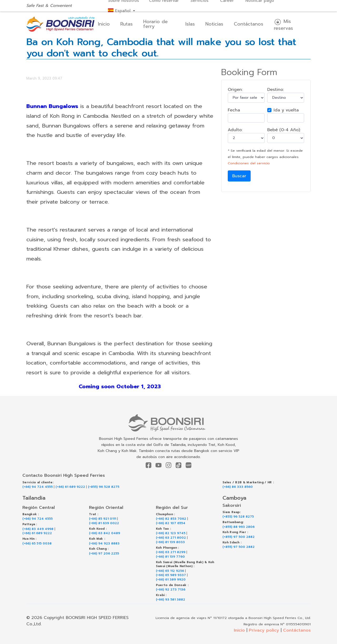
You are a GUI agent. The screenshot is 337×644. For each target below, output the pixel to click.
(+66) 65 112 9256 (170, 571)
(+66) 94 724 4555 (38, 487)
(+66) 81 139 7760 (170, 557)
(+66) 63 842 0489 (105, 533)
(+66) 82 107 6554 (171, 523)
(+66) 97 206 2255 (104, 554)
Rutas (127, 24)
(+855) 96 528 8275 (104, 487)
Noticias (214, 24)
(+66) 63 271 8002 (171, 538)
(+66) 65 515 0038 (37, 544)
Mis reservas (283, 25)
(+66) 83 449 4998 (38, 529)
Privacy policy (264, 630)
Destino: (276, 90)
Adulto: (235, 130)
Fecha (234, 110)
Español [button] (120, 11)
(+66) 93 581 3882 (170, 600)
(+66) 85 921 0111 (103, 519)
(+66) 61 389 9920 (171, 580)
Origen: (235, 90)
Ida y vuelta (286, 110)
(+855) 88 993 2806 (239, 527)
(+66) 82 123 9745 (171, 533)
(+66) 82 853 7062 (171, 519)
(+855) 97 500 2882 (239, 537)
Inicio (104, 24)
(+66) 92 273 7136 (171, 590)
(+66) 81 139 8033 (170, 542)
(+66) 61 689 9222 (70, 487)
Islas (190, 24)
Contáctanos (249, 24)
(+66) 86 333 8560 (238, 487)
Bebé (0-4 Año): (284, 130)
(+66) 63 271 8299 (171, 552)
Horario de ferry (155, 24)
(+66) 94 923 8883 (104, 544)
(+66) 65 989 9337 (171, 575)
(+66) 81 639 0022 (104, 523)
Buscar (239, 176)
